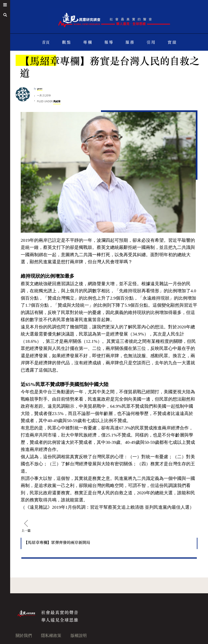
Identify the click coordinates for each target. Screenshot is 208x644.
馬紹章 (57, 101)
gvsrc (40, 89)
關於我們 (24, 635)
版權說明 (79, 635)
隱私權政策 (51, 635)
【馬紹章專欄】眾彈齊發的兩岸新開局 (57, 542)
